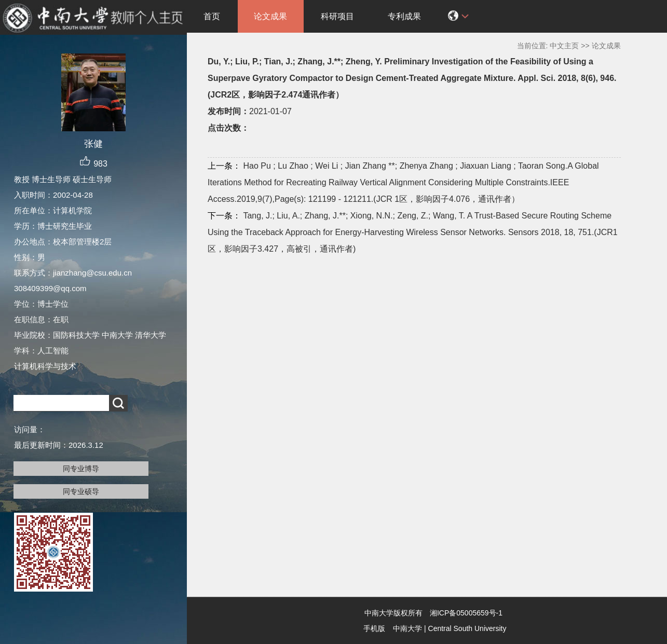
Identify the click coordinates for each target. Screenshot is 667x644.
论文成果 (270, 16)
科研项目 (337, 16)
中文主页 (564, 46)
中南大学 (407, 628)
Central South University (467, 628)
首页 (212, 16)
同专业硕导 (81, 491)
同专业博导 (81, 469)
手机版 (374, 628)
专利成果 (404, 16)
